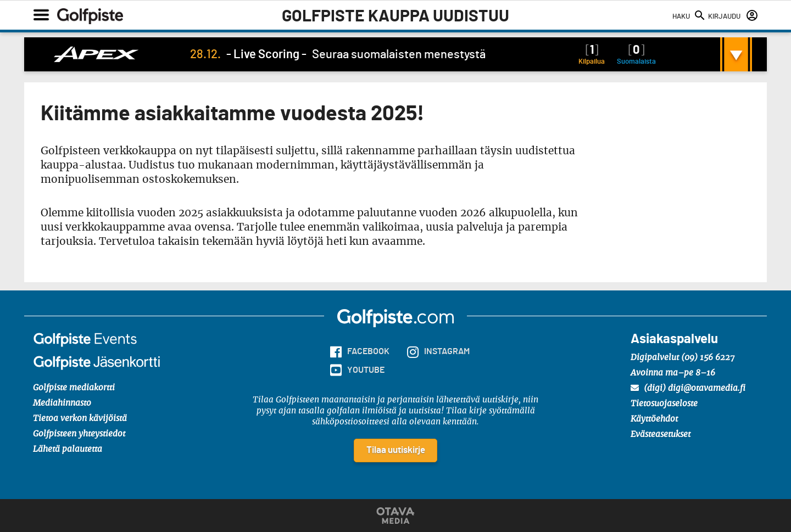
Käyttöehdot (654, 419)
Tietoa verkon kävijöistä (80, 419)
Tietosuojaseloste (664, 404)
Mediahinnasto (62, 403)
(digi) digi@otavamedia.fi (688, 388)
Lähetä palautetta (68, 449)
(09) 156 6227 (708, 358)
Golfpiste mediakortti (74, 388)
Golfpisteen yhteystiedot (79, 434)
